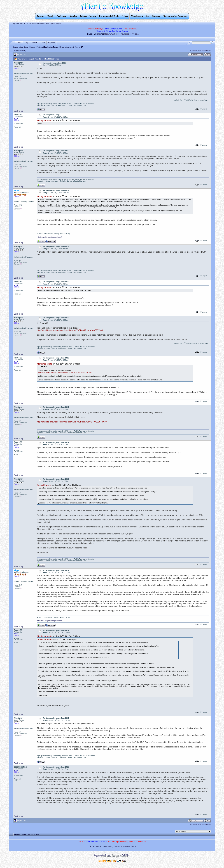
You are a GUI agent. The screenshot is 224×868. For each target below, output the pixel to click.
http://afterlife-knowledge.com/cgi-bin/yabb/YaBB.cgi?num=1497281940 (70, 330)
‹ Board (24, 834)
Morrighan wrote (44, 121)
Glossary (156, 16)
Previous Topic (196, 51)
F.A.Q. (50, 16)
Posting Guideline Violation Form (121, 846)
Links (125, 16)
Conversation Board (21, 47)
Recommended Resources (175, 16)
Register (59, 24)
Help (27, 43)
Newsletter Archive (140, 16)
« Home (17, 834)
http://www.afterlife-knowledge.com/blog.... (122, 34)
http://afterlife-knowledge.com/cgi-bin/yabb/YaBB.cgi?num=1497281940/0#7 (72, 422)
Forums (32, 47)
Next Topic (206, 51)
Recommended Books (109, 16)
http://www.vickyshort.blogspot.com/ (49, 237)
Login (51, 24)
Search (35, 43)
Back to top (19, 111)
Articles (73, 16)
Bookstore (61, 16)
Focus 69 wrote (44, 485)
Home (19, 43)
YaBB (98, 857)
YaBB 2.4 (126, 855)
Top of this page (33, 834)
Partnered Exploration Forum (47, 47)
